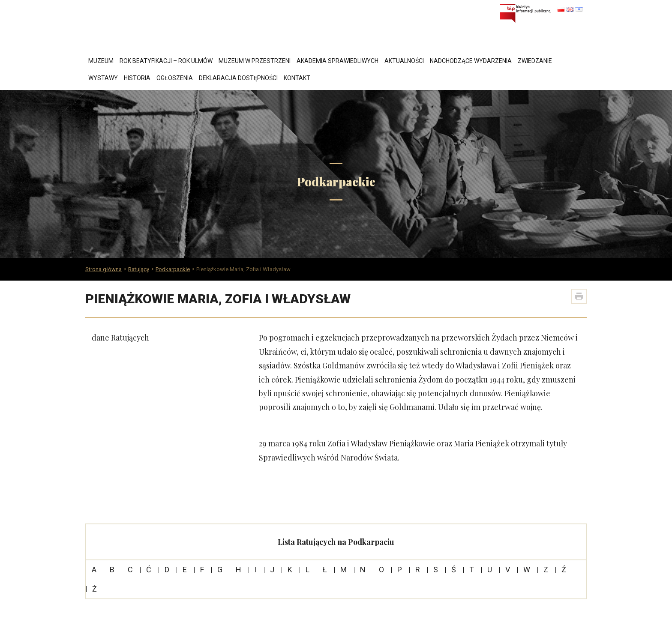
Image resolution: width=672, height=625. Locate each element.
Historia (137, 78)
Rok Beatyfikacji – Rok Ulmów (166, 61)
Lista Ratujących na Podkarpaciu (336, 542)
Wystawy (103, 78)
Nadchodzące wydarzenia (471, 61)
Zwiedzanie (535, 61)
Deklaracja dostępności (238, 78)
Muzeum (101, 61)
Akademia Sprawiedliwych (337, 61)
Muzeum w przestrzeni (255, 61)
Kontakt (297, 78)
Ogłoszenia (175, 78)
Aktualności (404, 61)
